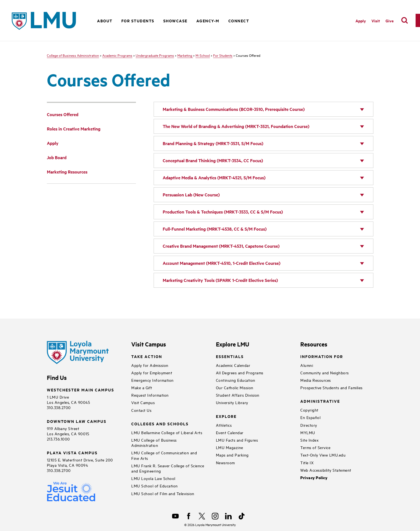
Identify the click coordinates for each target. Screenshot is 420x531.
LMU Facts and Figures (237, 440)
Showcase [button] (175, 21)
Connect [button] (239, 21)
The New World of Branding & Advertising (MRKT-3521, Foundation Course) (236, 126)
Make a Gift (142, 387)
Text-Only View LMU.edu (323, 455)
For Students (223, 55)
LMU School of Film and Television (163, 493)
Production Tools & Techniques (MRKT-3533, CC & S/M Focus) (223, 212)
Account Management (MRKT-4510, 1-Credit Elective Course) (222, 263)
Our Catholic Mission (235, 387)
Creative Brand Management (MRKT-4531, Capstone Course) (221, 246)
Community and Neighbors (325, 373)
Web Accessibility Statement (326, 470)
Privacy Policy (314, 478)
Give (390, 21)
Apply (361, 21)
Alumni (307, 365)
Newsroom (225, 462)
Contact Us (141, 410)
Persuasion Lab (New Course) (191, 195)
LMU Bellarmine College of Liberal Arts (167, 432)
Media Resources (316, 380)
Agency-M (208, 21)
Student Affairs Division (238, 395)
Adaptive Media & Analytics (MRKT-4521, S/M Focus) (214, 178)
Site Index (309, 440)
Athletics (224, 425)
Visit (376, 21)
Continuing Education (236, 380)
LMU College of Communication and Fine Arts (164, 455)
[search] (405, 20)
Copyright (309, 410)
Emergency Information (153, 380)
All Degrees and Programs (240, 373)
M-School (203, 55)
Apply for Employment (152, 373)
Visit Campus (143, 402)
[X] (202, 516)
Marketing (185, 55)
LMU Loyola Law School (153, 478)
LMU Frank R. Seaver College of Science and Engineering (168, 468)
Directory (309, 425)
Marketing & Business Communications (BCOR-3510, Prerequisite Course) (234, 109)
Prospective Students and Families (331, 387)
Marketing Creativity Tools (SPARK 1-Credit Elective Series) (220, 280)
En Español (310, 417)
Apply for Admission (150, 365)
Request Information (150, 395)
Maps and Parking (232, 455)
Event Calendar (230, 432)
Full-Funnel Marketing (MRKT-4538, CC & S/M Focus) (215, 229)
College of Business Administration (73, 55)
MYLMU (308, 432)
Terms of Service (315, 447)
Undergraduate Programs (155, 55)
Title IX (307, 462)
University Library (232, 402)
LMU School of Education (155, 486)
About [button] (105, 21)
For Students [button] (138, 21)
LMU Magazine (230, 447)
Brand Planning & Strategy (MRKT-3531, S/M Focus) (213, 143)
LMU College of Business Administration (154, 442)
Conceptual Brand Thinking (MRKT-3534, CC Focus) (213, 160)
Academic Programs (117, 55)
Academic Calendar (233, 365)
